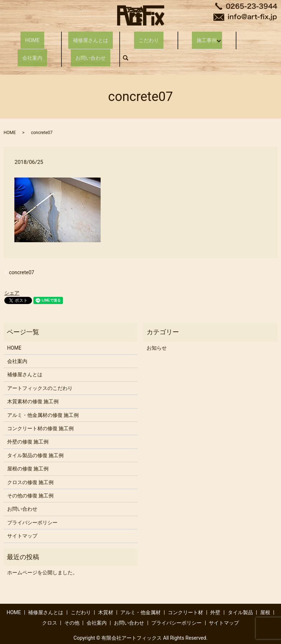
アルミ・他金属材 (140, 600)
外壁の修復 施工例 (28, 429)
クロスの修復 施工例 (30, 469)
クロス (50, 610)
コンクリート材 (185, 600)
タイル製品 (240, 600)
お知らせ (157, 335)
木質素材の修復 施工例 (33, 389)
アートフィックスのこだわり (40, 376)
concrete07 (22, 259)
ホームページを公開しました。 (42, 560)
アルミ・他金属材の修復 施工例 (43, 402)
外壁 (215, 600)
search (130, 48)
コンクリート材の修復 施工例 (40, 416)
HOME (32, 37)
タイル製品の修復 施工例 (35, 443)
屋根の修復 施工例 (28, 456)
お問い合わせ (91, 48)
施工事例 (203, 37)
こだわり (149, 37)
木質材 (106, 600)
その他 (72, 610)
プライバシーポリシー (32, 510)
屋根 (265, 600)
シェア (12, 280)
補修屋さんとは (91, 37)
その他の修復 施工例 (30, 483)
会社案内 (32, 48)
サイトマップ (22, 523)
